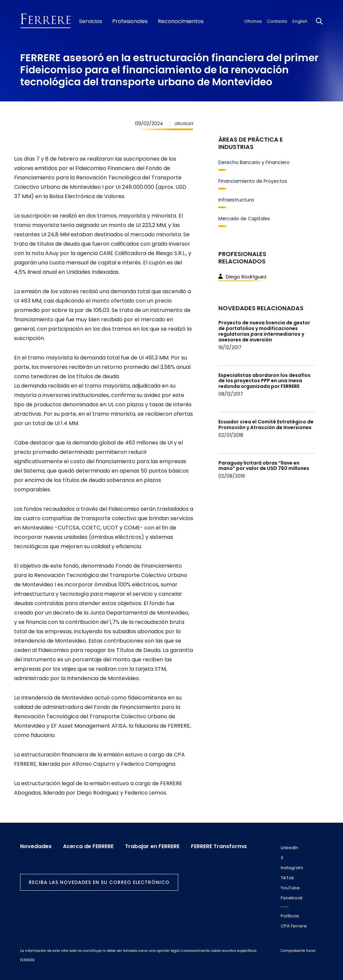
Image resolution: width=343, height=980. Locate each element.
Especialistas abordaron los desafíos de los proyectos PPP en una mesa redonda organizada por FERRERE (264, 381)
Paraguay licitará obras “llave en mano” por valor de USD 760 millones (264, 466)
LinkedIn (289, 848)
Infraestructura (236, 200)
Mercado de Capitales (244, 219)
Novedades (36, 846)
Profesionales (130, 21)
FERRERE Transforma (219, 846)
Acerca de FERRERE (88, 846)
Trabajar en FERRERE (152, 846)
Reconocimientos (181, 21)
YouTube (290, 888)
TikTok (287, 878)
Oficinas (253, 21)
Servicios (91, 21)
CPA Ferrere (294, 926)
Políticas (290, 916)
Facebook (292, 898)
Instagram (292, 868)
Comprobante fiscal (298, 951)
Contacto (277, 21)
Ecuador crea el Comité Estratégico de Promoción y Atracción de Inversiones (266, 425)
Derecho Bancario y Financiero (254, 162)
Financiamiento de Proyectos (253, 181)
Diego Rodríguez (243, 277)
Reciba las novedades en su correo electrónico (99, 882)
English (300, 21)
